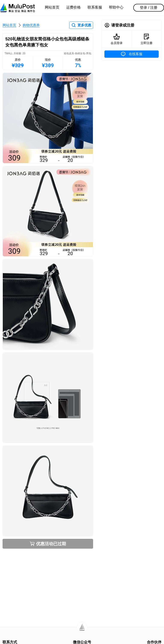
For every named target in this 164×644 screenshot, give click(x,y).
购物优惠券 (31, 25)
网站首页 (52, 7)
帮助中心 (116, 7)
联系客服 (95, 7)
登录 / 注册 (149, 8)
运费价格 (73, 7)
